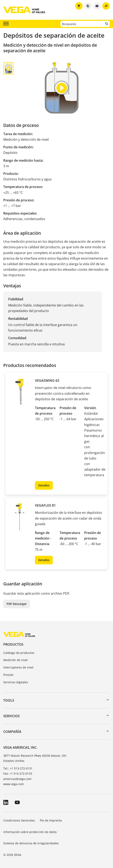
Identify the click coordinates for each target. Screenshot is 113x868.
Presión (8, 675)
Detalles (44, 485)
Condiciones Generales (19, 820)
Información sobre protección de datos (30, 832)
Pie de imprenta (51, 820)
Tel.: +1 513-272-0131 (18, 768)
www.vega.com (14, 784)
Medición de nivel (16, 660)
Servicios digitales (16, 682)
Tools (9, 700)
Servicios (12, 716)
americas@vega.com (17, 779)
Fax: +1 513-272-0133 (18, 773)
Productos (13, 644)
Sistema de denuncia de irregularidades (31, 843)
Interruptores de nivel (18, 667)
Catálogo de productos (19, 653)
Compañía (12, 732)
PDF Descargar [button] (17, 604)
